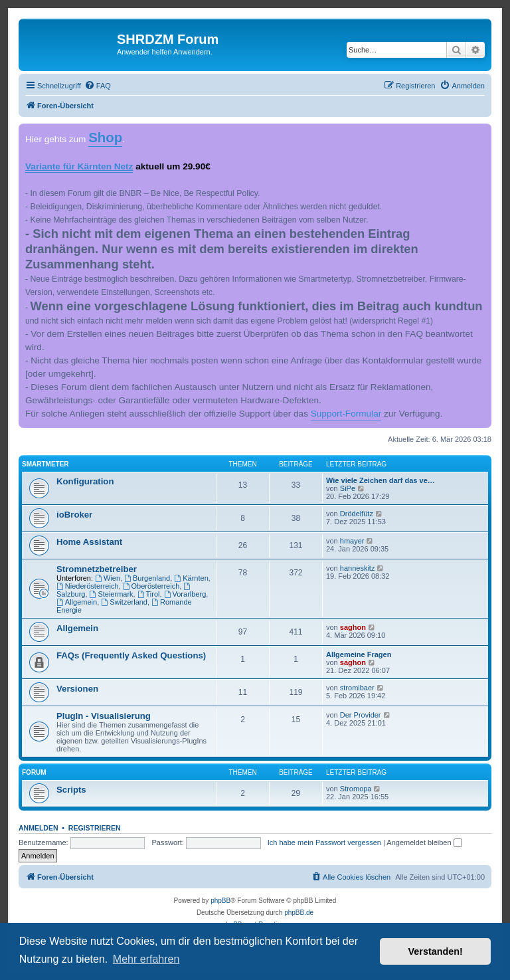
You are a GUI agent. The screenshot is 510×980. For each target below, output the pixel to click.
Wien (108, 578)
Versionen (77, 689)
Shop (105, 138)
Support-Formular (346, 414)
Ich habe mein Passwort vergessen (324, 842)
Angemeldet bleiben (424, 842)
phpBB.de (299, 913)
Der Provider (361, 715)
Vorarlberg (185, 594)
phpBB (220, 901)
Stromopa (356, 789)
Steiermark (112, 594)
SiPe (348, 488)
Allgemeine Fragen (359, 654)
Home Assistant (89, 542)
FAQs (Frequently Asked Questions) (131, 655)
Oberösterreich (151, 586)
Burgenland (147, 578)
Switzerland (124, 602)
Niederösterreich (88, 586)
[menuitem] (98, 86)
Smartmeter (45, 464)
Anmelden (39, 828)
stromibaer (357, 688)
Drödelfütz (357, 514)
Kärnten (191, 578)
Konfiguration (85, 481)
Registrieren (95, 828)
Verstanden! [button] (436, 951)
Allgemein (77, 602)
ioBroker (74, 515)
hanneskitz (358, 568)
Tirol (149, 594)
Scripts (71, 790)
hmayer (352, 541)
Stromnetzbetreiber (97, 569)
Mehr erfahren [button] (146, 959)
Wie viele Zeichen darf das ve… (381, 480)
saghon (353, 627)
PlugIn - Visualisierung (104, 716)
